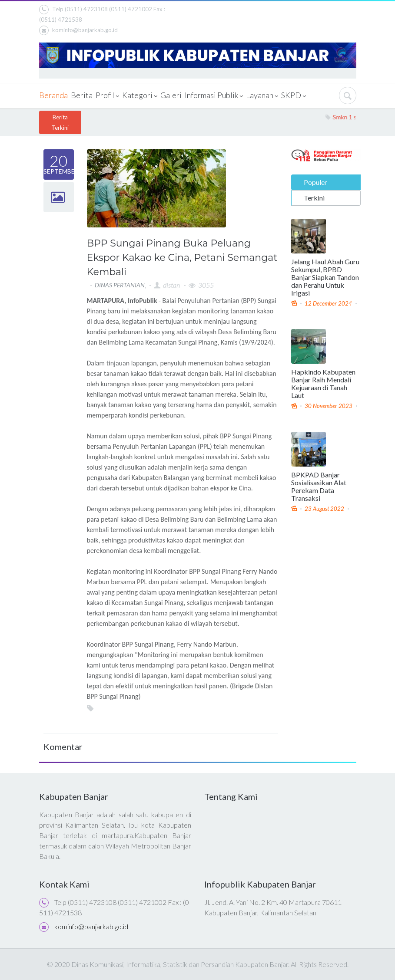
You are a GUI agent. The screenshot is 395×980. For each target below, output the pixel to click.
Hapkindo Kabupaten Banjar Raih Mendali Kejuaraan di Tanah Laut (323, 384)
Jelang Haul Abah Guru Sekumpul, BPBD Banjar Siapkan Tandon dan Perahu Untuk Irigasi (325, 277)
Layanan (262, 96)
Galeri (171, 95)
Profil (107, 96)
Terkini (314, 197)
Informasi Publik (214, 96)
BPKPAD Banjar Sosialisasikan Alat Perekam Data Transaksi (319, 486)
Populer (315, 182)
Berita (82, 95)
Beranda (53, 95)
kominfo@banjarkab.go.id (78, 30)
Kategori (140, 96)
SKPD (294, 96)
